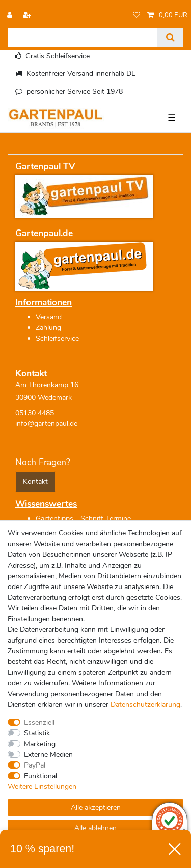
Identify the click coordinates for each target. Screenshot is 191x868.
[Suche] (170, 37)
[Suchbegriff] (83, 37)
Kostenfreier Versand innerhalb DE (81, 74)
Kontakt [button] (35, 482)
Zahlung (48, 328)
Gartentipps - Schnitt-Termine (83, 518)
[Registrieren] (28, 16)
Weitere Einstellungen (42, 787)
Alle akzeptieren (96, 808)
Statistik (37, 733)
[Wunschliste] (137, 16)
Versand (49, 317)
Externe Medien (48, 755)
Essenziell (39, 722)
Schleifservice (57, 338)
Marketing (40, 744)
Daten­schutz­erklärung (145, 705)
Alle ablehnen (95, 828)
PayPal (35, 765)
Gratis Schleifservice (58, 56)
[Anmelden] (11, 16)
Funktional (40, 776)
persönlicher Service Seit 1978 (75, 92)
